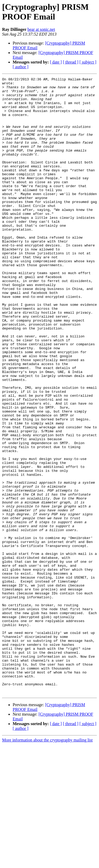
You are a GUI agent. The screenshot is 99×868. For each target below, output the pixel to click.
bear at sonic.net (41, 29)
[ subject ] (88, 62)
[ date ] (56, 62)
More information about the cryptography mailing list (47, 863)
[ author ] (21, 67)
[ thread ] (71, 62)
